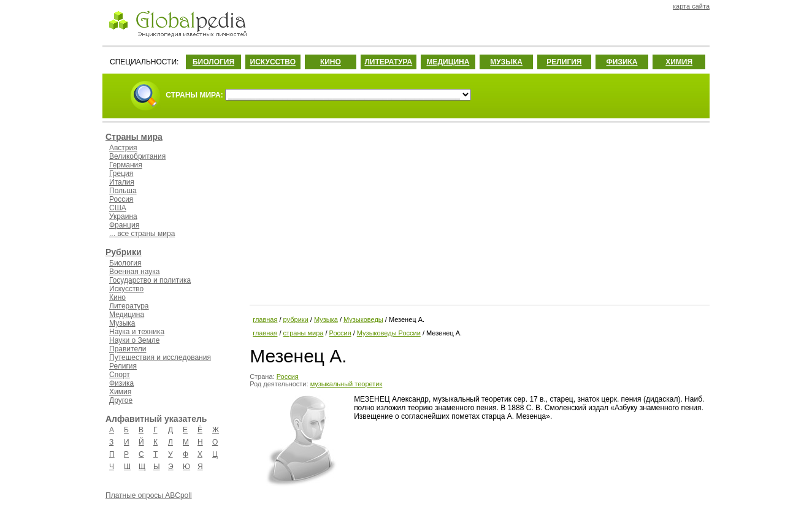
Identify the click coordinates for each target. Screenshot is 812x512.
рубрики (296, 319)
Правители (128, 349)
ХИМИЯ (679, 62)
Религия (123, 366)
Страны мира (134, 137)
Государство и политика (150, 280)
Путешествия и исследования (160, 357)
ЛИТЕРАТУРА (388, 62)
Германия (126, 165)
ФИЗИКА (622, 62)
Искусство (126, 289)
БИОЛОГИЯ (213, 62)
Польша (123, 191)
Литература (129, 306)
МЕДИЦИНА (448, 62)
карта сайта (691, 6)
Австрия (123, 148)
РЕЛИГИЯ (564, 62)
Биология (125, 263)
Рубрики (124, 252)
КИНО (331, 62)
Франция (124, 225)
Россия (121, 199)
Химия (120, 392)
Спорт (120, 375)
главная (265, 319)
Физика (121, 383)
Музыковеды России (389, 333)
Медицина (127, 315)
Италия (122, 182)
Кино (117, 297)
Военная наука (134, 272)
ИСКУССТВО (273, 62)
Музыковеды (363, 319)
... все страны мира (142, 234)
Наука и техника (137, 332)
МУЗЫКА (506, 62)
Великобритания (137, 156)
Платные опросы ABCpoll (149, 495)
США (118, 208)
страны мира (304, 333)
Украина (123, 216)
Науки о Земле (134, 340)
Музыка (122, 323)
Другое (121, 400)
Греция (121, 174)
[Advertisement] (478, 212)
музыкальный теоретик (347, 384)
